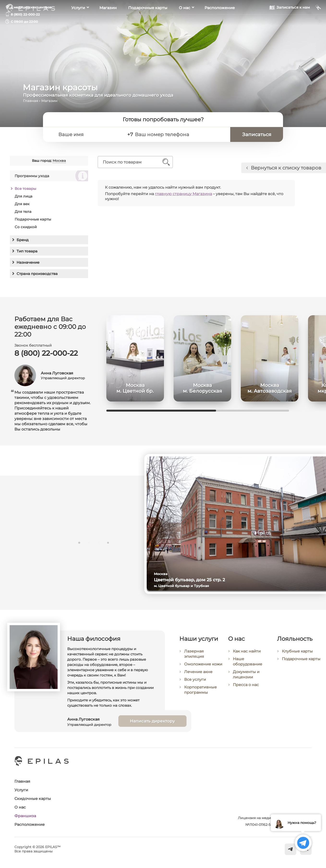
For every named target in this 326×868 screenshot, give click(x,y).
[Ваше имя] (89, 134)
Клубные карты (297, 651)
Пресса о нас (246, 685)
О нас (184, 22)
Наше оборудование (248, 661)
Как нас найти (247, 651)
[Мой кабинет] (318, 21)
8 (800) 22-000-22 (25, 14)
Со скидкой (26, 227)
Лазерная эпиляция (194, 654)
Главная (31, 101)
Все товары (25, 189)
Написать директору (152, 721)
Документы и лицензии (246, 674)
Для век (22, 204)
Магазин (108, 22)
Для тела (23, 212)
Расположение (220, 22)
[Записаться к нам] (290, 21)
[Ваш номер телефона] (180, 134)
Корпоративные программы (200, 690)
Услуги (78, 22)
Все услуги (195, 679)
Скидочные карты (33, 799)
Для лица (24, 196)
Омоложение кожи (203, 664)
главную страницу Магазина (183, 194)
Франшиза (25, 816)
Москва (59, 161)
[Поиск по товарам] (132, 162)
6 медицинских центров (31, 7)
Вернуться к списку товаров (286, 168)
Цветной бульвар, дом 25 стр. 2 (189, 580)
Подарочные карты (148, 22)
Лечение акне (198, 672)
